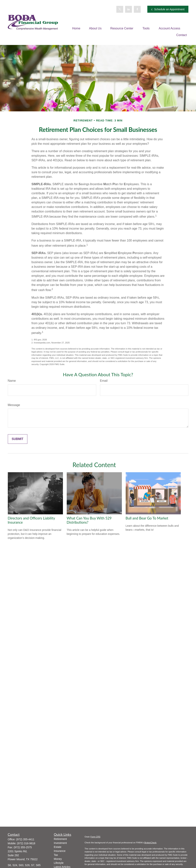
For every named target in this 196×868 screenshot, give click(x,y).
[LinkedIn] (129, 9)
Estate (58, 847)
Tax (56, 855)
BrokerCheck (150, 843)
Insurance (60, 851)
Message (14, 405)
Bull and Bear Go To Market (147, 518)
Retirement (60, 839)
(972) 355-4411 (25, 839)
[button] (76, 28)
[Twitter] (120, 9)
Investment (60, 843)
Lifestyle (59, 863)
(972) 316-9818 (26, 843)
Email (104, 381)
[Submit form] (18, 439)
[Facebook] (137, 9)
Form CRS (95, 837)
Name (12, 381)
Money (58, 859)
